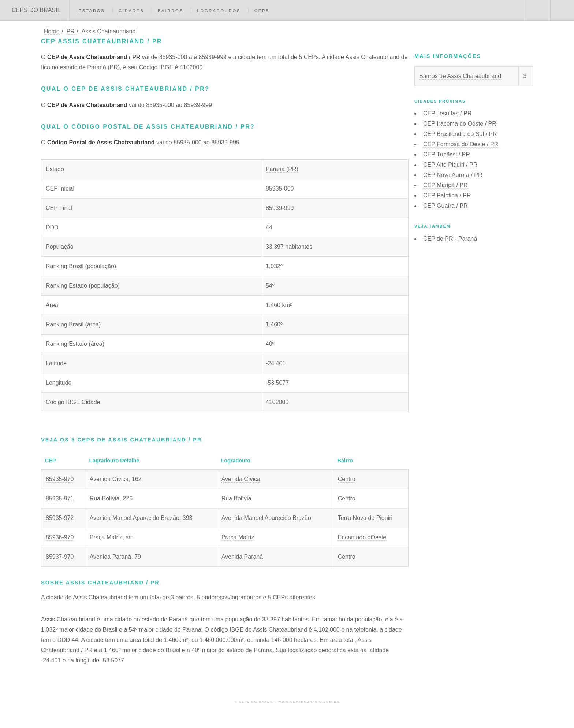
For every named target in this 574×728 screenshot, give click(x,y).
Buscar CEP (537, 10)
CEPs (262, 11)
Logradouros (219, 11)
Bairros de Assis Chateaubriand (460, 76)
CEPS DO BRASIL (36, 10)
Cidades (131, 11)
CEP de (450, 239)
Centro (347, 479)
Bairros (171, 11)
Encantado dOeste (362, 537)
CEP (447, 113)
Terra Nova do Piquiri (365, 518)
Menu (562, 10)
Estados (92, 11)
